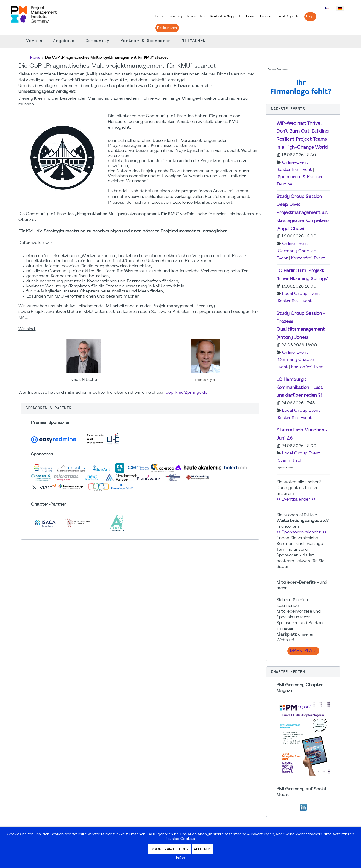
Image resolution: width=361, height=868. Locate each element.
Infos (181, 858)
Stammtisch (290, 461)
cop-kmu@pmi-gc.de (187, 393)
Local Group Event (301, 294)
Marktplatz (303, 651)
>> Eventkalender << (296, 499)
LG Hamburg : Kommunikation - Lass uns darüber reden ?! (300, 388)
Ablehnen (202, 849)
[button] (140, 408)
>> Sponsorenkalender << (301, 532)
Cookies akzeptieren (169, 849)
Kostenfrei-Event (295, 170)
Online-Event (295, 163)
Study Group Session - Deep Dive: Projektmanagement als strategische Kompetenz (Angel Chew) (303, 213)
